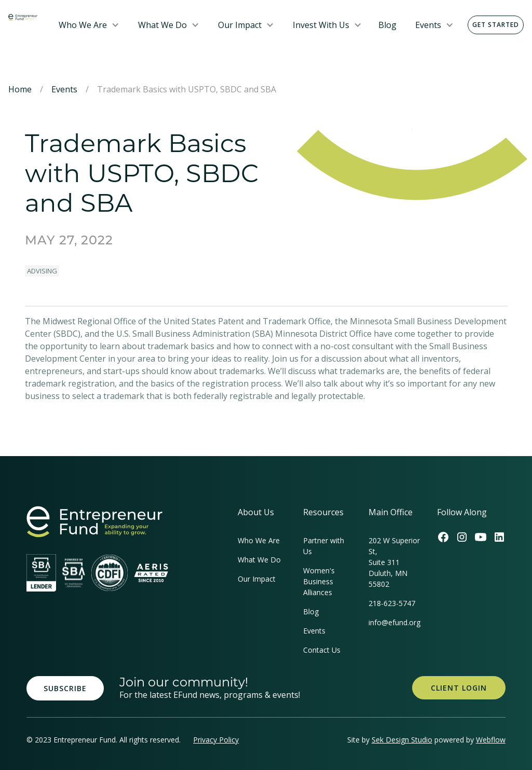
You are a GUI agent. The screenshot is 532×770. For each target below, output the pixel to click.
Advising (42, 271)
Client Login (459, 688)
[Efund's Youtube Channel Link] (481, 537)
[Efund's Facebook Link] (443, 537)
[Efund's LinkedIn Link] (499, 537)
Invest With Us (321, 25)
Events (428, 25)
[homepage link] (94, 522)
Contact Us (322, 650)
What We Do (162, 25)
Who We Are (83, 25)
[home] (23, 17)
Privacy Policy (216, 740)
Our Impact (240, 25)
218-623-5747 (392, 603)
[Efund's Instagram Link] (462, 537)
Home (20, 89)
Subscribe (65, 688)
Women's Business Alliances (319, 581)
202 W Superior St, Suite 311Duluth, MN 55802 (394, 562)
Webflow (491, 740)
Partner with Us (324, 546)
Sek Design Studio (402, 740)
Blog (387, 25)
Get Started (496, 25)
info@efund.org (394, 622)
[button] (89, 25)
